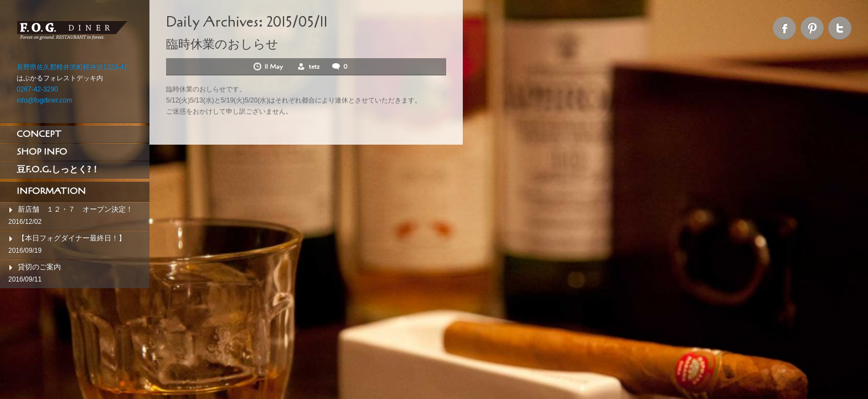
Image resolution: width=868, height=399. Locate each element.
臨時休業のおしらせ (222, 44)
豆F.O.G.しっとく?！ (58, 170)
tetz (314, 66)
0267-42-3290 (37, 89)
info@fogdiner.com (44, 100)
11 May (275, 66)
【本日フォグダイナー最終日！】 (72, 238)
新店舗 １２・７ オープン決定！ (75, 209)
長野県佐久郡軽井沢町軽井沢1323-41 (72, 67)
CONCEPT (39, 134)
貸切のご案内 (39, 267)
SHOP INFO (42, 152)
